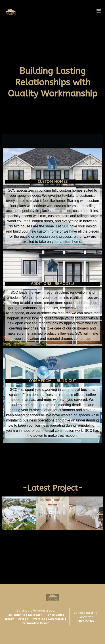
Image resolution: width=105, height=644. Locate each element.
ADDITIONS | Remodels (53, 284)
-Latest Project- (52, 488)
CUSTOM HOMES (53, 182)
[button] (16, 534)
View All (8, 543)
